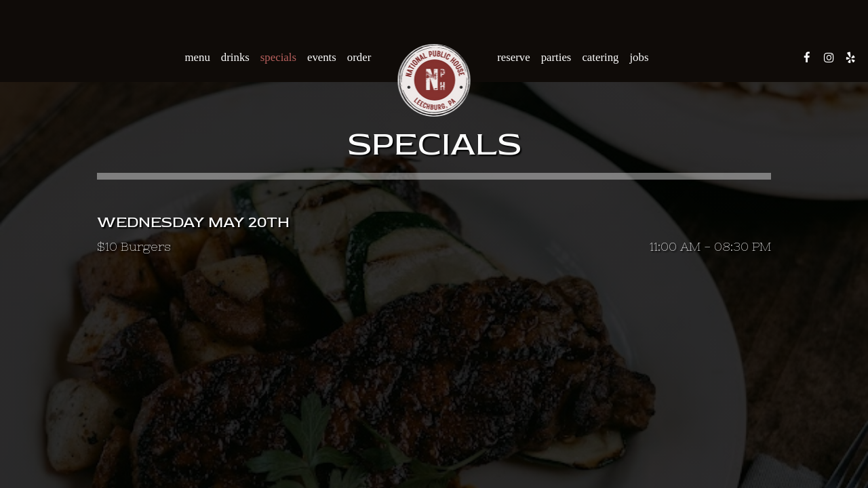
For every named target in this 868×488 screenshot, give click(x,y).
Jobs (639, 57)
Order (359, 57)
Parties (556, 57)
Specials (278, 57)
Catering (600, 57)
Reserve (513, 57)
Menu (198, 57)
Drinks (235, 57)
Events (322, 57)
